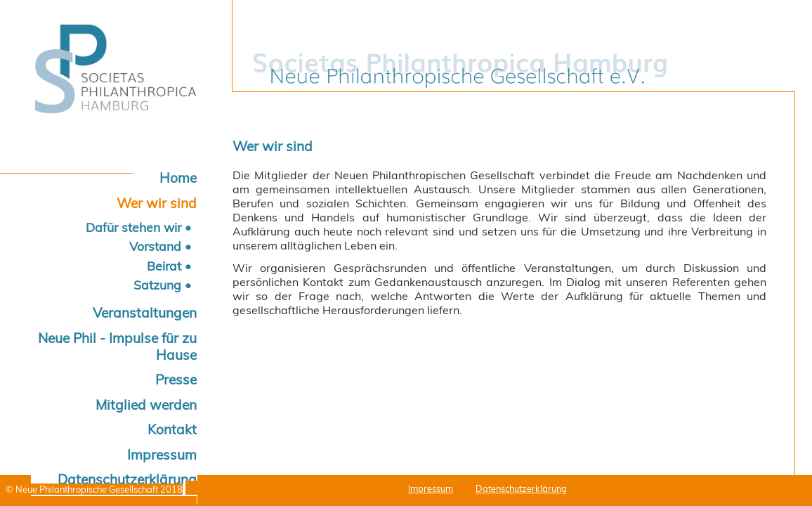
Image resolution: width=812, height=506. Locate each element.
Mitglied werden (146, 405)
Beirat (164, 266)
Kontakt (172, 429)
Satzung (157, 285)
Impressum (162, 455)
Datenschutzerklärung (521, 488)
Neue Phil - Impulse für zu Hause (117, 346)
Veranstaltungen (145, 313)
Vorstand (155, 246)
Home (178, 178)
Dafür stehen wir (133, 227)
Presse (176, 379)
